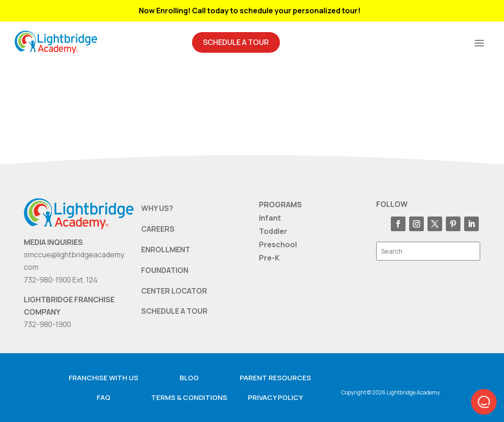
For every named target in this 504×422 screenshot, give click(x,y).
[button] (484, 402)
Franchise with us (104, 378)
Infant (270, 218)
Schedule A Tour (236, 42)
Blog (189, 378)
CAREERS (158, 229)
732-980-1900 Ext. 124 (61, 280)
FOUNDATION (165, 270)
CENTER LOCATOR (174, 291)
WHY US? (157, 208)
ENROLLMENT (166, 250)
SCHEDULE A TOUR (174, 311)
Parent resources (275, 378)
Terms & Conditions (189, 397)
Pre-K (269, 258)
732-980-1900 (47, 324)
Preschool (278, 244)
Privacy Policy (275, 397)
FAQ (104, 397)
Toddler (273, 231)
